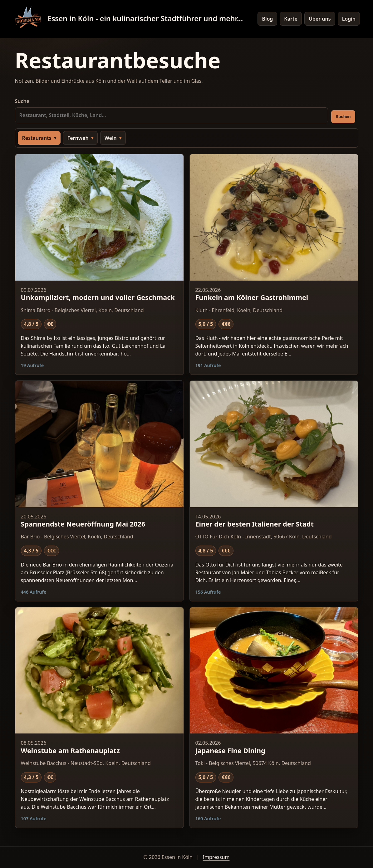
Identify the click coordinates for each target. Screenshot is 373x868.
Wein (111, 138)
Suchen (343, 117)
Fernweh (78, 138)
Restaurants (37, 138)
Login (349, 19)
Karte (291, 19)
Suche (172, 110)
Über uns (320, 19)
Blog (267, 19)
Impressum (216, 857)
